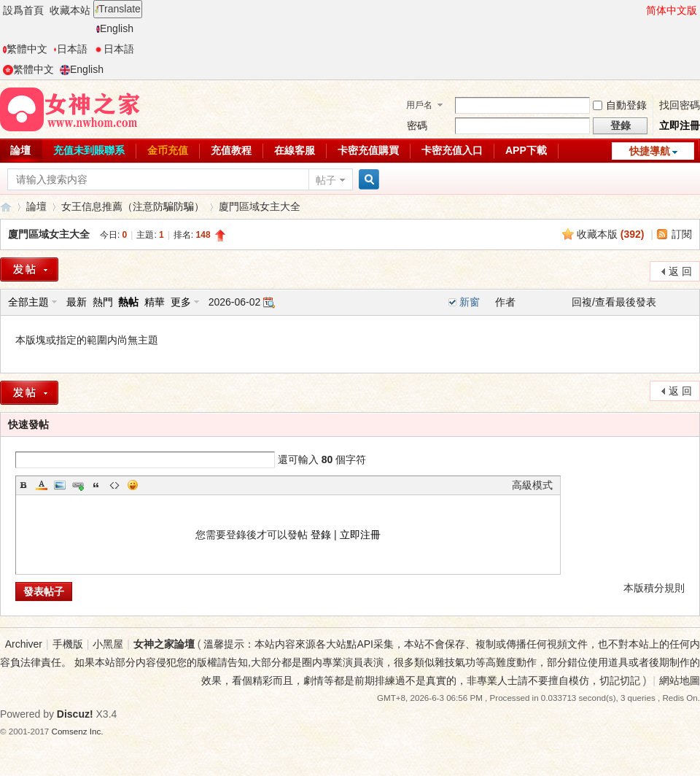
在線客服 (295, 150)
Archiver (24, 644)
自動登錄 (620, 105)
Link (78, 485)
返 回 (680, 271)
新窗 (470, 302)
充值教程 (231, 150)
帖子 (326, 180)
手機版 (68, 644)
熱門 (103, 302)
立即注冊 (680, 125)
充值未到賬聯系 (89, 150)
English (115, 28)
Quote (96, 485)
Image (60, 485)
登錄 (321, 535)
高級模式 (532, 485)
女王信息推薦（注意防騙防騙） (133, 206)
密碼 (417, 125)
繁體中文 (25, 49)
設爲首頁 (23, 10)
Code (114, 485)
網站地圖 (680, 680)
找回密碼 (680, 105)
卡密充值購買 (368, 150)
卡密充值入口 (452, 150)
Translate (118, 9)
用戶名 (419, 105)
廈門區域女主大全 (260, 206)
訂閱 (682, 234)
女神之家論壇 (6, 207)
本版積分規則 (654, 588)
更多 (181, 302)
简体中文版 (672, 10)
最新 (77, 302)
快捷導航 (650, 151)
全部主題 (28, 302)
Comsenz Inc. (78, 731)
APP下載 (526, 150)
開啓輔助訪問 (639, 10)
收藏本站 (70, 10)
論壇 (36, 206)
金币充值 (168, 150)
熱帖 (128, 302)
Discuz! (75, 714)
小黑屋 (108, 644)
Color (42, 485)
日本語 (70, 49)
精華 (155, 302)
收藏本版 (611, 234)
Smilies (133, 485)
